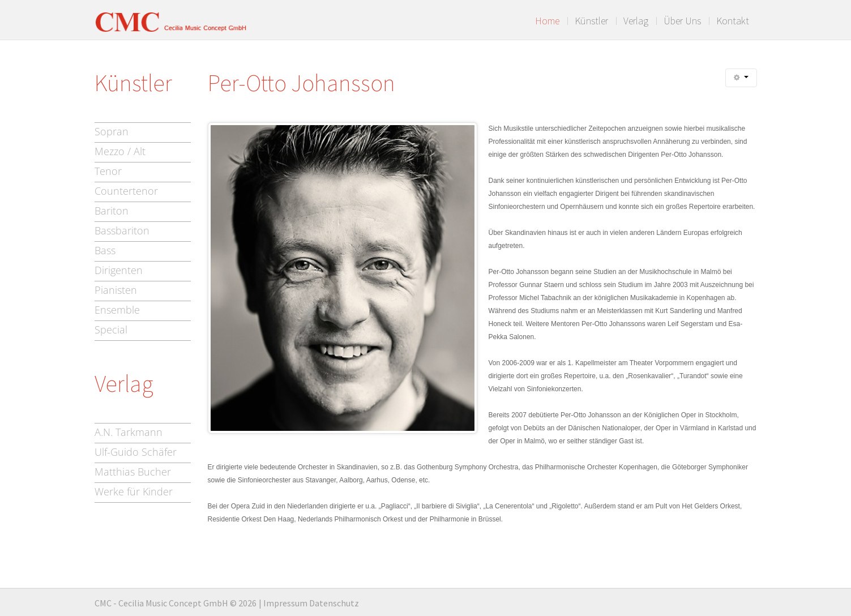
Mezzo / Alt (120, 151)
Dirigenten (119, 270)
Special (111, 330)
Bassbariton (122, 230)
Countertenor (126, 191)
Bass (105, 250)
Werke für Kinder (134, 491)
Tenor (108, 171)
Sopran (112, 131)
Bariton (112, 211)
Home (547, 21)
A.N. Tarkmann (129, 432)
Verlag (636, 21)
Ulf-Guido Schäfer (136, 452)
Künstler (591, 21)
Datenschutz (334, 603)
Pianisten (116, 290)
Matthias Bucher (133, 472)
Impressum (285, 603)
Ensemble (117, 310)
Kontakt (733, 21)
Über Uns (682, 21)
